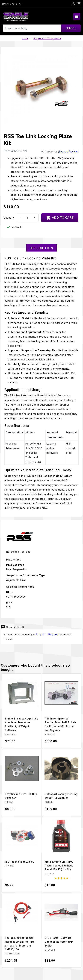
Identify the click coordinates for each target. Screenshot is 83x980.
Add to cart (60, 218)
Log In (40, 635)
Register (54, 635)
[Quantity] (27, 218)
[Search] (41, 28)
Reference (13, 552)
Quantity (9, 218)
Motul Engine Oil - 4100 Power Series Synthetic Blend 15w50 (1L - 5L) (59, 866)
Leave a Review (68, 152)
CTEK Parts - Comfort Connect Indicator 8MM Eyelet (59, 942)
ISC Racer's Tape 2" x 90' (20, 862)
